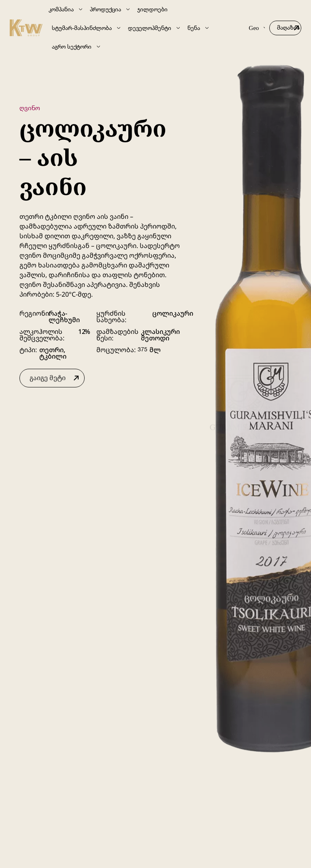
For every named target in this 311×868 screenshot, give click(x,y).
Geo (257, 28)
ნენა (199, 28)
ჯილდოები (152, 9)
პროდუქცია (110, 9)
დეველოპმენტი (154, 28)
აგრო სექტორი (77, 47)
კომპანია (66, 9)
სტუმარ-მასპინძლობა (87, 28)
